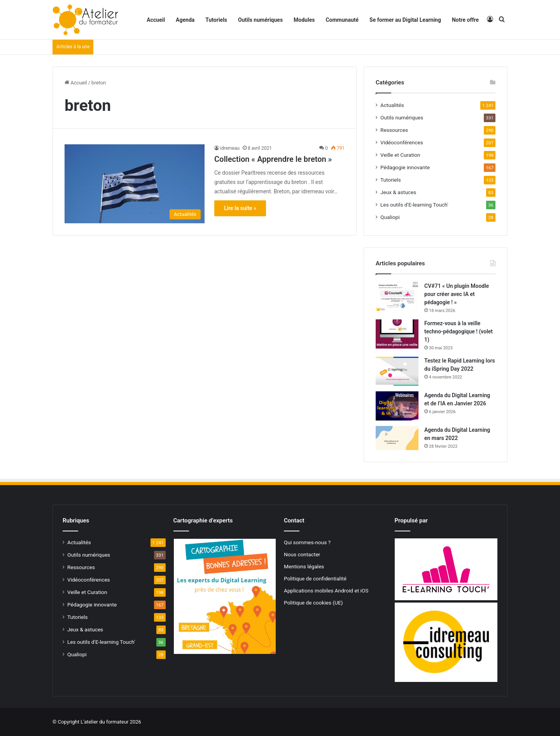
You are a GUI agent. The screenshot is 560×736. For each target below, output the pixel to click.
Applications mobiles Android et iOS (326, 591)
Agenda (185, 20)
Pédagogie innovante (405, 167)
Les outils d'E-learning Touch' (414, 205)
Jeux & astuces (398, 192)
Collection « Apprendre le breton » (273, 159)
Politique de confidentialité (315, 578)
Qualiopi (390, 217)
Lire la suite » (240, 208)
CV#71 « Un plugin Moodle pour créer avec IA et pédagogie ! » (457, 294)
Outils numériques (260, 20)
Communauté (342, 20)
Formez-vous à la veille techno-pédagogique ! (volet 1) (458, 331)
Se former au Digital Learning (405, 20)
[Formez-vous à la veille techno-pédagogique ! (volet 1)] (397, 334)
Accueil (156, 20)
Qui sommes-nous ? (307, 542)
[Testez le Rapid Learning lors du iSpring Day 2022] (397, 371)
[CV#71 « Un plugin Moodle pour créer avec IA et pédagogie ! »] (397, 297)
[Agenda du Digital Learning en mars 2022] (397, 438)
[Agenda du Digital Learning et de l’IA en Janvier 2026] (397, 406)
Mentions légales (304, 566)
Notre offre (465, 20)
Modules (304, 20)
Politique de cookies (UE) (313, 603)
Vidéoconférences (402, 142)
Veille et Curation (400, 155)
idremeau (230, 148)
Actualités (392, 105)
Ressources (394, 130)
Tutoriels (216, 20)
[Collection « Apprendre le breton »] (135, 184)
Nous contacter (302, 554)
